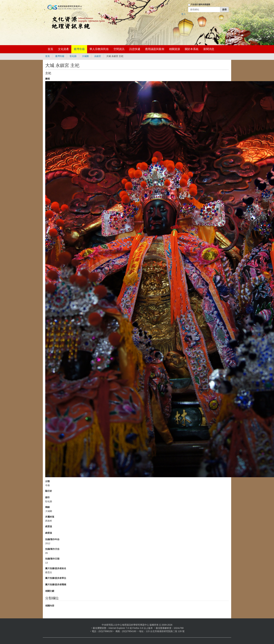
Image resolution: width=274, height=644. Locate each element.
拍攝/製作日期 (52, 559)
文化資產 (63, 49)
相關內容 (50, 606)
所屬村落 (50, 517)
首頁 (50, 49)
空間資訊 (119, 49)
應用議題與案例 (155, 49)
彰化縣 (73, 56)
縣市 (47, 497)
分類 (47, 481)
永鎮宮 (98, 56)
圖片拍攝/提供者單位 (56, 578)
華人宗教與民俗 (99, 49)
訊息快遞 (135, 49)
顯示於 (49, 491)
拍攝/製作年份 (52, 539)
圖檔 (47, 79)
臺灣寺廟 (79, 49)
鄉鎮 (47, 507)
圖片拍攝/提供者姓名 (56, 568)
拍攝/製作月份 (52, 549)
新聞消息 (209, 49)
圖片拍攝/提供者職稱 (56, 584)
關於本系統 (192, 49)
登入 (184, 14)
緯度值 (49, 533)
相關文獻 (50, 591)
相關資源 (175, 49)
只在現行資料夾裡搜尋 (200, 5)
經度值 (49, 526)
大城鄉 (85, 56)
